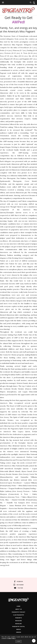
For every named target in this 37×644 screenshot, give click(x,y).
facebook (18, 582)
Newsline (18, 624)
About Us (19, 609)
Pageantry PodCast (18, 612)
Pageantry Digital (18, 627)
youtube (18, 588)
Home (18, 606)
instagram (18, 585)
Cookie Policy (11, 638)
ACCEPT (18, 641)
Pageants (19, 618)
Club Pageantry (19, 615)
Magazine (19, 621)
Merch (19, 629)
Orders (19, 632)
